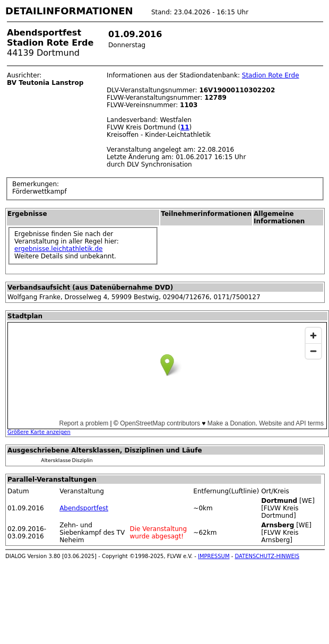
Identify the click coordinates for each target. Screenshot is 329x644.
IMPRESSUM (214, 556)
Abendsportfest (84, 508)
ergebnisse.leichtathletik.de (59, 249)
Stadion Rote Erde (271, 75)
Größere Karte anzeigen (39, 432)
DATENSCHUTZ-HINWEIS (267, 556)
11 (185, 127)
